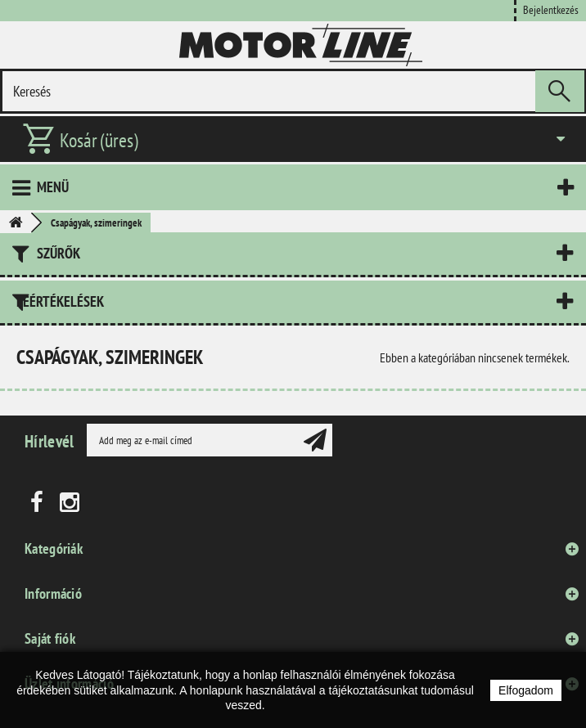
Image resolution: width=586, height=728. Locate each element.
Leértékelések (60, 301)
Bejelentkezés (551, 9)
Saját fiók (50, 638)
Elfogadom (526, 690)
